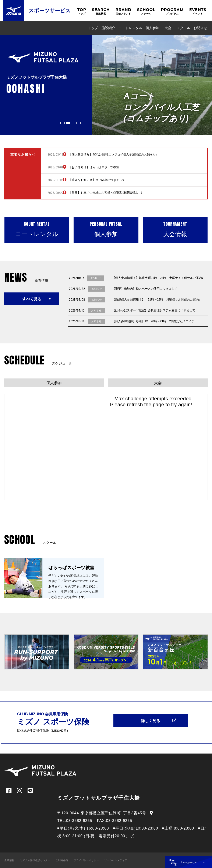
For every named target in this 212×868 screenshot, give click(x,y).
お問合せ (200, 28)
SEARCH (101, 11)
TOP (82, 11)
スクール (183, 28)
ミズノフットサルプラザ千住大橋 (98, 798)
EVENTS (198, 11)
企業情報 (9, 860)
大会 (168, 28)
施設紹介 (108, 28)
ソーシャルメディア (116, 860)
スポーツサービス (50, 11)
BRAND (123, 11)
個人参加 (152, 28)
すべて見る (32, 299)
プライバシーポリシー (86, 860)
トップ (93, 28)
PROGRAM (172, 11)
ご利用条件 (62, 860)
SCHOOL (146, 11)
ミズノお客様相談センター (35, 860)
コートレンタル (130, 28)
